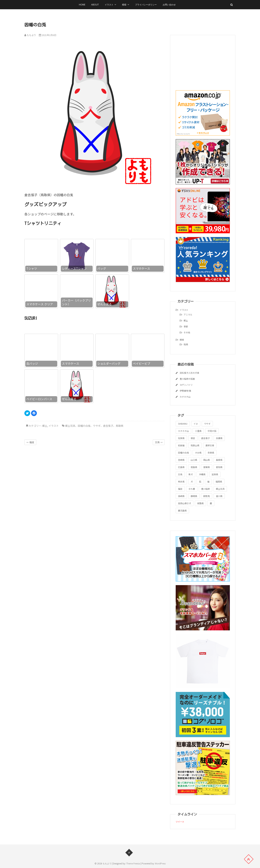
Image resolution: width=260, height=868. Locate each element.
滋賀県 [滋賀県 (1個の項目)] (215, 474)
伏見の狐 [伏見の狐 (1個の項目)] (212, 431)
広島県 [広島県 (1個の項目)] (181, 467)
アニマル (188, 314)
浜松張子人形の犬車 (189, 373)
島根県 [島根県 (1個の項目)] (219, 460)
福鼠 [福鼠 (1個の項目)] (180, 489)
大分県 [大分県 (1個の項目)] (198, 453)
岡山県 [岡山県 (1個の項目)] (207, 460)
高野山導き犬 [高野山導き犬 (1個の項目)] (185, 503)
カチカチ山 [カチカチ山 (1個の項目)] (183, 431)
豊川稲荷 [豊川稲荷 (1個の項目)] (205, 489)
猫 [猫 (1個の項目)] (208, 482)
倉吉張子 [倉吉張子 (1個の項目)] (205, 438)
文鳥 (159, 442)
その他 (187, 332)
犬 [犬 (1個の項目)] (192, 482)
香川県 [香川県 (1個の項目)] (219, 496)
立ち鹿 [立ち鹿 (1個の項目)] (192, 489)
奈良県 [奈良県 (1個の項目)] (211, 453)
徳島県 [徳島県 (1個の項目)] (194, 467)
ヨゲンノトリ (186, 385)
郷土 (45, 426)
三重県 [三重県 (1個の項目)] (198, 431)
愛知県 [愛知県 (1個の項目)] (219, 467)
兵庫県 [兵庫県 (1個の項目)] (219, 438)
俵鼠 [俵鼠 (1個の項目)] (193, 438)
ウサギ (97, 426)
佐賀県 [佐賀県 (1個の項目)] (181, 438)
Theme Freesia (133, 863)
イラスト (109, 5)
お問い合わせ (169, 5)
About (95, 5)
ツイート (180, 822)
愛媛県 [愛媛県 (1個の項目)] (207, 467)
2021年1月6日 (48, 35)
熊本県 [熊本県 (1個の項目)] (181, 482)
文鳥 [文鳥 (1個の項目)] (180, 474)
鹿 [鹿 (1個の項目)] (211, 503)
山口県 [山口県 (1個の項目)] (194, 460)
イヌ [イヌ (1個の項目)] (196, 424)
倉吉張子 (108, 426)
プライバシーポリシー (146, 5)
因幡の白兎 (84, 426)
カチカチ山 (185, 397)
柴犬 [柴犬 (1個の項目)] (191, 474)
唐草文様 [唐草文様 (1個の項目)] (210, 445)
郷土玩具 (70, 426)
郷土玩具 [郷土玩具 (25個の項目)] (220, 489)
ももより (30, 35)
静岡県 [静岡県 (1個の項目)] (194, 496)
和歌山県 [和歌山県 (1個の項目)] (195, 445)
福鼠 (30, 442)
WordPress (160, 863)
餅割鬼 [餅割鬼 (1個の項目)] (207, 496)
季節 (186, 326)
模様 (124, 5)
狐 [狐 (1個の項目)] (200, 482)
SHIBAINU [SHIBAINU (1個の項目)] (183, 424)
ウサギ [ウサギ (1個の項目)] (207, 424)
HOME (82, 5)
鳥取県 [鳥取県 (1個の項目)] (200, 503)
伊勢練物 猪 (185, 391)
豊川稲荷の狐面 (187, 379)
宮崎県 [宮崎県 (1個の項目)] (181, 460)
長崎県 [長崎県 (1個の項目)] (181, 496)
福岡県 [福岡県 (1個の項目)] (219, 482)
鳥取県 (120, 426)
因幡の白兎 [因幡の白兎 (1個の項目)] (183, 453)
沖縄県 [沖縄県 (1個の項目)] (202, 474)
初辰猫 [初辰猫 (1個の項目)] (181, 445)
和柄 (186, 344)
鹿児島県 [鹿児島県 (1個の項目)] (182, 510)
